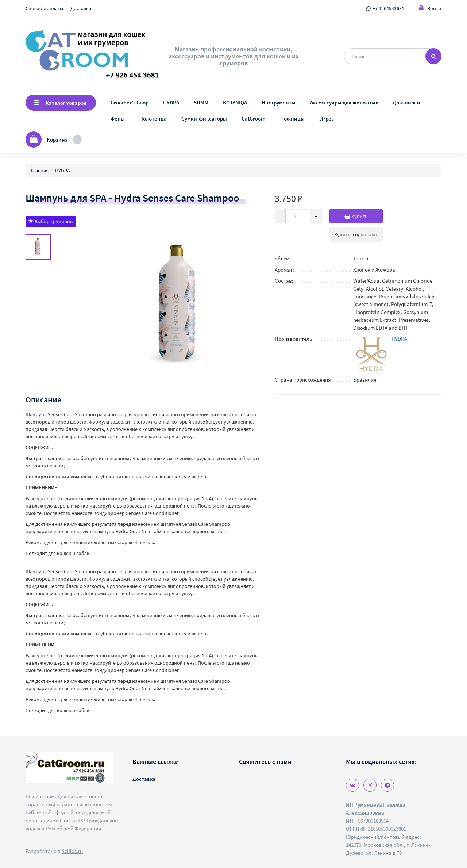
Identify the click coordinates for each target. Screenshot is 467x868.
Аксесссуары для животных (344, 102)
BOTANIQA (235, 102)
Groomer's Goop (130, 102)
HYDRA (171, 102)
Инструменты (279, 102)
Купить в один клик (356, 234)
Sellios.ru (72, 851)
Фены (118, 118)
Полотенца (153, 118)
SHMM (201, 102)
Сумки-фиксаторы (204, 118)
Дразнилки (406, 102)
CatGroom (254, 118)
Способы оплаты (44, 8)
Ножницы (292, 118)
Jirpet (326, 118)
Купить (364, 216)
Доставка (81, 8)
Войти (430, 8)
